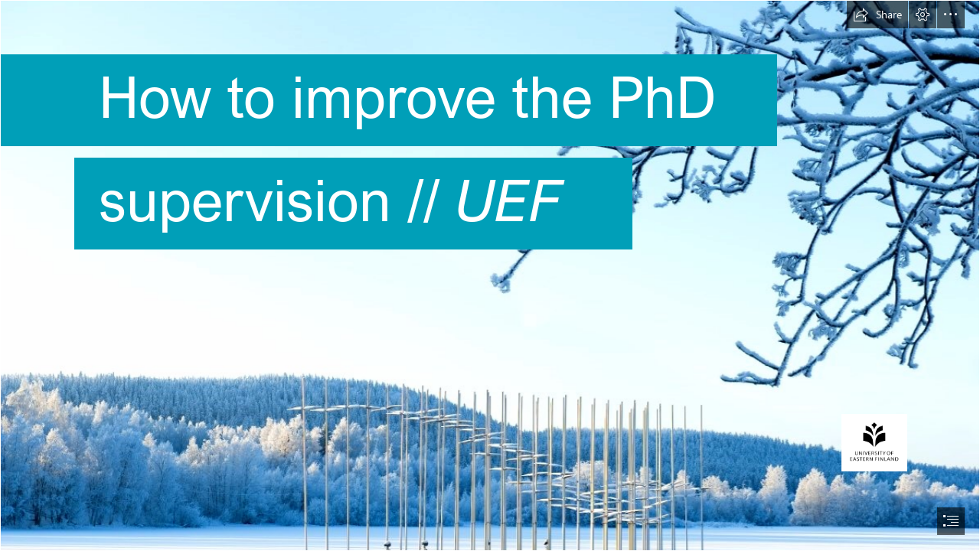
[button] (877, 15)
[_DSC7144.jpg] (490, 275)
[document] (490, 275)
